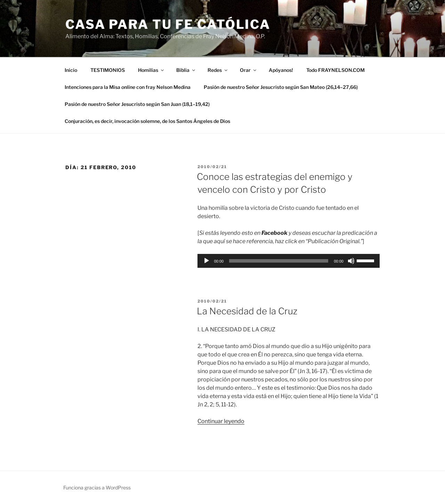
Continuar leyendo (221, 421)
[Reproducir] (207, 261)
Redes (218, 70)
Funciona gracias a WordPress (97, 488)
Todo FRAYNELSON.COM (335, 70)
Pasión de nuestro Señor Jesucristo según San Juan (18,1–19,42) (137, 104)
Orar (249, 70)
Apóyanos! (281, 70)
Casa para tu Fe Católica (168, 24)
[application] (289, 261)
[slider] (279, 261)
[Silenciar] (351, 261)
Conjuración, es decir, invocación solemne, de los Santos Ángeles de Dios (147, 121)
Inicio (71, 70)
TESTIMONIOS (108, 70)
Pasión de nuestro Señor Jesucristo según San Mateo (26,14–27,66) (281, 87)
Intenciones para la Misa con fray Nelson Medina (128, 87)
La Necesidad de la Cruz (247, 311)
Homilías (151, 70)
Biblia (186, 70)
